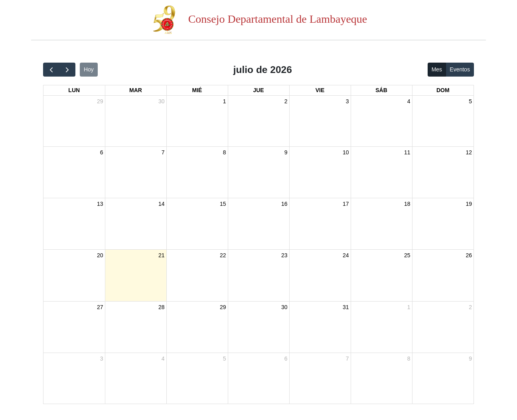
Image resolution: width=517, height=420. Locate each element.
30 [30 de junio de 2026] (162, 101)
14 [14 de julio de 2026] (162, 204)
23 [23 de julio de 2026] (284, 255)
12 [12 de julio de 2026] (469, 152)
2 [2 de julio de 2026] (286, 101)
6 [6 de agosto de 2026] (286, 359)
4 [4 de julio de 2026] (409, 101)
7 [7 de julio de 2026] (163, 152)
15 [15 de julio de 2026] (223, 204)
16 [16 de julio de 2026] (284, 204)
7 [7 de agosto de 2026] (347, 359)
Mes (437, 69)
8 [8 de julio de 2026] (225, 152)
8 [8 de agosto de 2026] (409, 359)
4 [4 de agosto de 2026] (163, 359)
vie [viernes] (320, 90)
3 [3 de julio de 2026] (347, 101)
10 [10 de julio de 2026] (346, 152)
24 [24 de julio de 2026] (346, 255)
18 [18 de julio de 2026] (407, 204)
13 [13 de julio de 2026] (100, 204)
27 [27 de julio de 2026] (100, 307)
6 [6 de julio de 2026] (102, 152)
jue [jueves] (258, 90)
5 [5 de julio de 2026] (470, 101)
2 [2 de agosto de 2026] (470, 307)
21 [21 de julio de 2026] (162, 255)
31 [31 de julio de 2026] (346, 307)
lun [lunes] (74, 90)
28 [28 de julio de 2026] (162, 307)
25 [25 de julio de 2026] (407, 255)
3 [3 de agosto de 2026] (102, 359)
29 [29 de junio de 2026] (100, 101)
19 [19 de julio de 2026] (469, 204)
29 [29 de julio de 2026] (223, 307)
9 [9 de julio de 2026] (286, 152)
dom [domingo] (443, 90)
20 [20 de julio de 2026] (100, 255)
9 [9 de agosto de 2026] (470, 359)
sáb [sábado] (381, 90)
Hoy (89, 69)
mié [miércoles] (197, 90)
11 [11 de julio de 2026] (407, 152)
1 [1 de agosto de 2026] (409, 307)
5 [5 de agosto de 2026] (225, 359)
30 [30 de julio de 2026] (284, 307)
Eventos (460, 69)
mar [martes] (136, 90)
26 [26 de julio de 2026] (469, 255)
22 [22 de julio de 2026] (223, 255)
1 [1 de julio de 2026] (225, 101)
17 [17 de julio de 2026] (346, 204)
